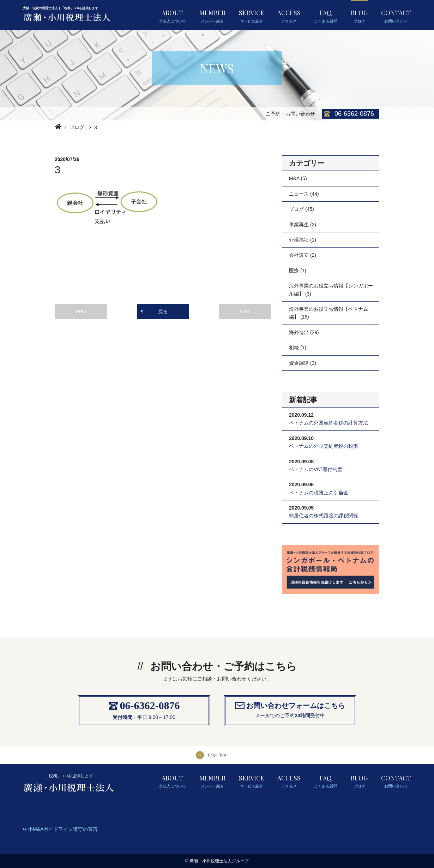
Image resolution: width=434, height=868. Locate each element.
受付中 (318, 715)
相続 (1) (298, 347)
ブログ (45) (302, 209)
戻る (163, 311)
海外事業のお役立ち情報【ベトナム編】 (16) (328, 313)
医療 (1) (298, 270)
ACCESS (289, 16)
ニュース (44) (304, 194)
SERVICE (252, 16)
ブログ (77, 127)
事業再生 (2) (303, 225)
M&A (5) (298, 178)
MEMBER (212, 16)
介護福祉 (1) (303, 240)
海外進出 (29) (304, 332)
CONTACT (396, 16)
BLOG (359, 16)
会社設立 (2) (303, 255)
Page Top (217, 755)
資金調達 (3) (303, 363)
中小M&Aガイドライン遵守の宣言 (60, 829)
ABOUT (172, 16)
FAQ (326, 16)
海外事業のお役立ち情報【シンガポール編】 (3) (331, 290)
